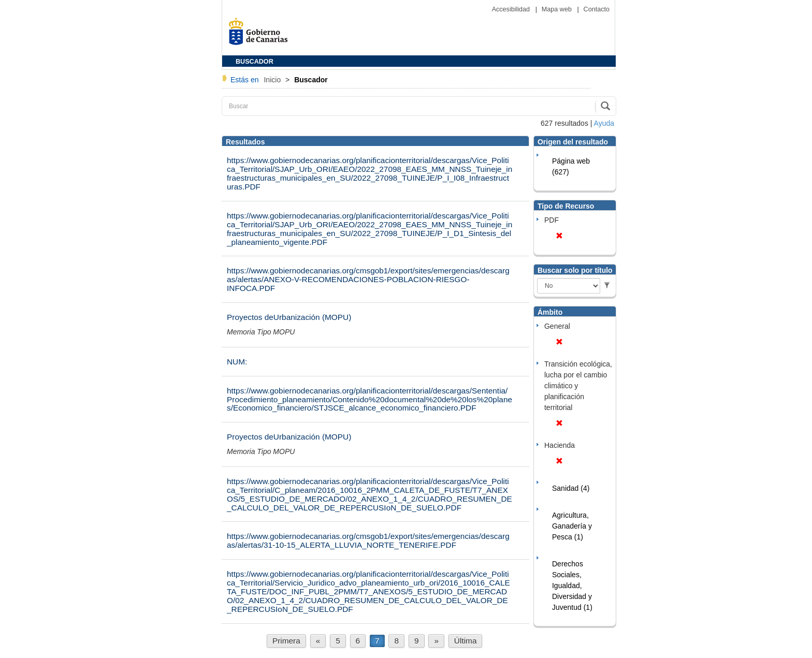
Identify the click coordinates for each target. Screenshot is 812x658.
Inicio (273, 80)
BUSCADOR (255, 62)
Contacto (597, 9)
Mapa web (558, 9)
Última (466, 641)
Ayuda (604, 123)
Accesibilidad (512, 9)
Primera (286, 641)
